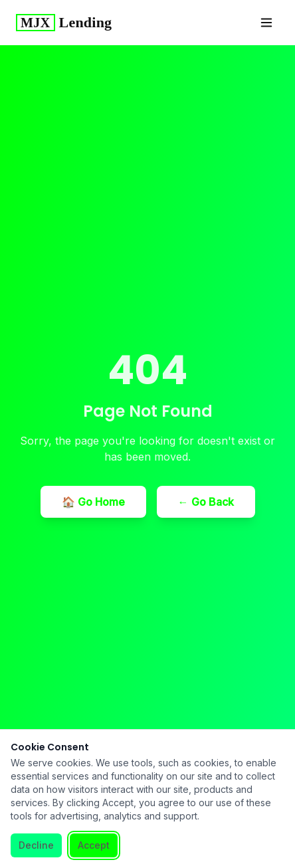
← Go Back (206, 502)
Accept (94, 845)
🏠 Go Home (93, 502)
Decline (36, 845)
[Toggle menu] (266, 23)
